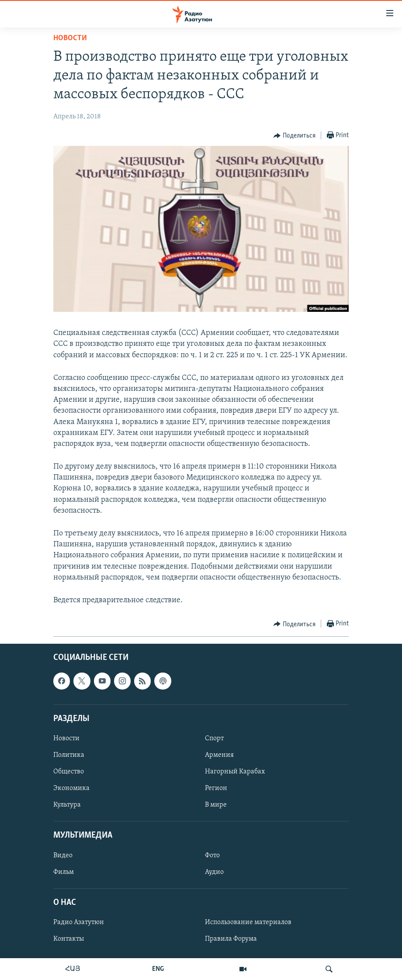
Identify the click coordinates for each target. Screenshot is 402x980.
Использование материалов (248, 922)
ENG (158, 969)
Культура (67, 805)
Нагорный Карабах (235, 772)
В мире (216, 805)
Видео (63, 856)
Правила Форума (231, 939)
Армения (219, 755)
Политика (69, 755)
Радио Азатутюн (79, 922)
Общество (69, 772)
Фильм (64, 872)
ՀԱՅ (73, 969)
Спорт (214, 738)
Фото (212, 856)
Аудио (214, 872)
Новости (70, 38)
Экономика (71, 788)
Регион (216, 788)
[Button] (295, 136)
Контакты (69, 939)
